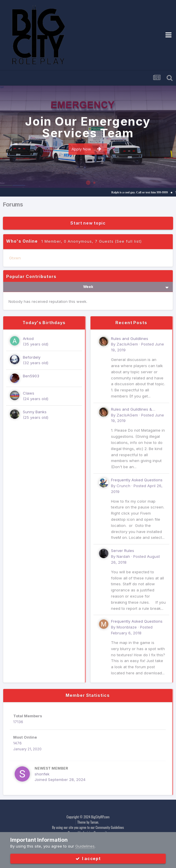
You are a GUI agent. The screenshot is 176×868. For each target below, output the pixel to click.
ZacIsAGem (127, 344)
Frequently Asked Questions (137, 480)
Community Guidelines (110, 827)
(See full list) (128, 241)
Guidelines (85, 846)
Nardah (123, 556)
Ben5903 (31, 376)
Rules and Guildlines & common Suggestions (131, 410)
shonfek (42, 774)
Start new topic (88, 223)
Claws (29, 393)
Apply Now (86, 149)
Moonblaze (127, 627)
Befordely (32, 357)
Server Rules (123, 551)
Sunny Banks (35, 412)
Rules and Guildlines (130, 338)
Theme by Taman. (88, 822)
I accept (88, 859)
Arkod (28, 338)
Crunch (123, 486)
